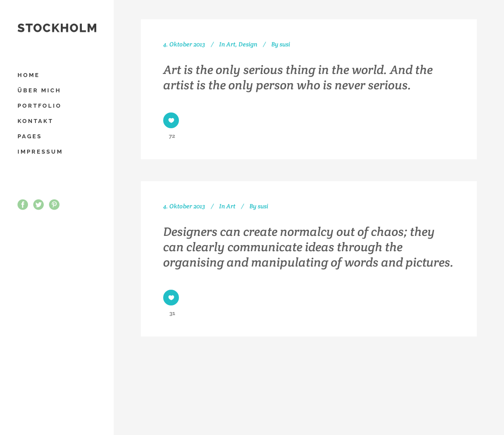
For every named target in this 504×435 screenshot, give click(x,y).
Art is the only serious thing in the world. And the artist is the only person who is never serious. (298, 77)
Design (248, 44)
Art (231, 44)
